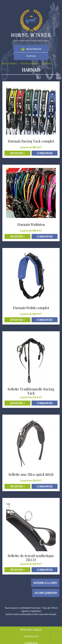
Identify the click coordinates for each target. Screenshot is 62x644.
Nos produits (9, 63)
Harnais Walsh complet (31, 308)
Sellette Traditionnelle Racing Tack (31, 391)
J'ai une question (46, 593)
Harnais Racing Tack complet (31, 141)
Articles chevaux (30, 63)
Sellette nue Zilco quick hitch (31, 474)
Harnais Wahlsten (31, 224)
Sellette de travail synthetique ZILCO (31, 558)
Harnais (47, 63)
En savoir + (18, 153)
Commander (45, 153)
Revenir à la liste (45, 583)
